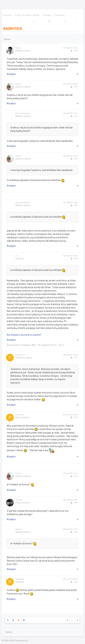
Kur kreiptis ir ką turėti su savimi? (24, 335)
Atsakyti (11, 74)
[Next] (76, 21)
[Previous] (9, 21)
